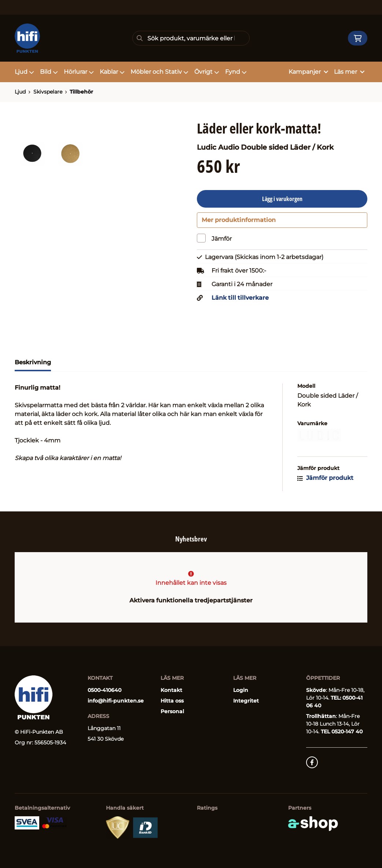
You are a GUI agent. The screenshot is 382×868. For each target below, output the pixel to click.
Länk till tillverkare (240, 300)
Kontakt (171, 690)
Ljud (24, 72)
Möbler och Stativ (159, 72)
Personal (172, 711)
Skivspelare (48, 92)
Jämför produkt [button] (325, 480)
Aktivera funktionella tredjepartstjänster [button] (191, 600)
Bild (49, 72)
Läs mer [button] (349, 72)
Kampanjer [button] (308, 72)
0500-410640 (104, 690)
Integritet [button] (246, 701)
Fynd (236, 72)
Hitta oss (172, 701)
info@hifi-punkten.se (116, 701)
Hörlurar (79, 72)
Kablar (112, 72)
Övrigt (207, 72)
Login (241, 690)
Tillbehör (81, 92)
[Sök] (191, 38)
